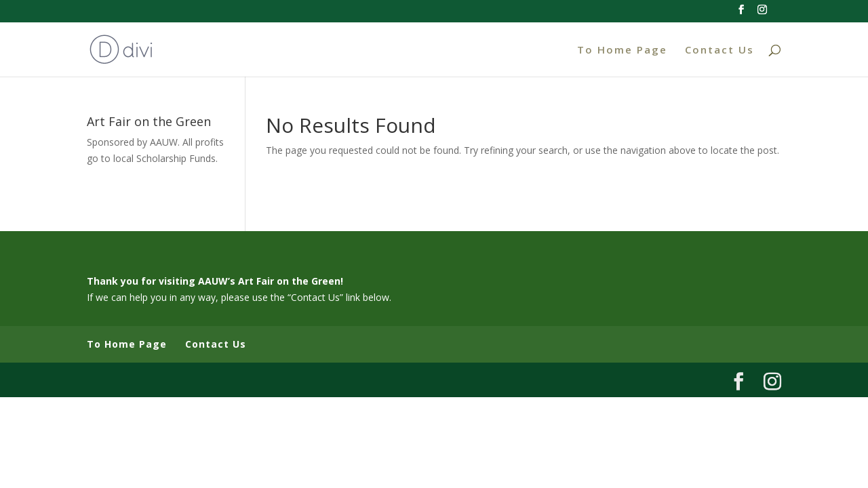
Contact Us (719, 50)
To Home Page (622, 50)
